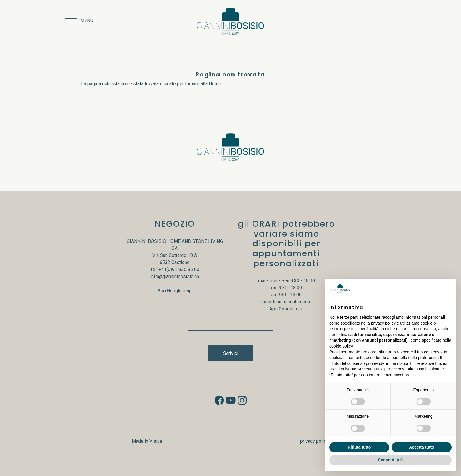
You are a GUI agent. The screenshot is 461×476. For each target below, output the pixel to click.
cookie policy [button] (341, 346)
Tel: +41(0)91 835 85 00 (175, 269)
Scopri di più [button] (391, 460)
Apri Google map (175, 291)
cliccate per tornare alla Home (191, 84)
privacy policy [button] (383, 323)
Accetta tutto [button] (422, 447)
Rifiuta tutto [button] (359, 447)
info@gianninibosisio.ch (175, 277)
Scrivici (231, 353)
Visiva (156, 441)
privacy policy (314, 441)
